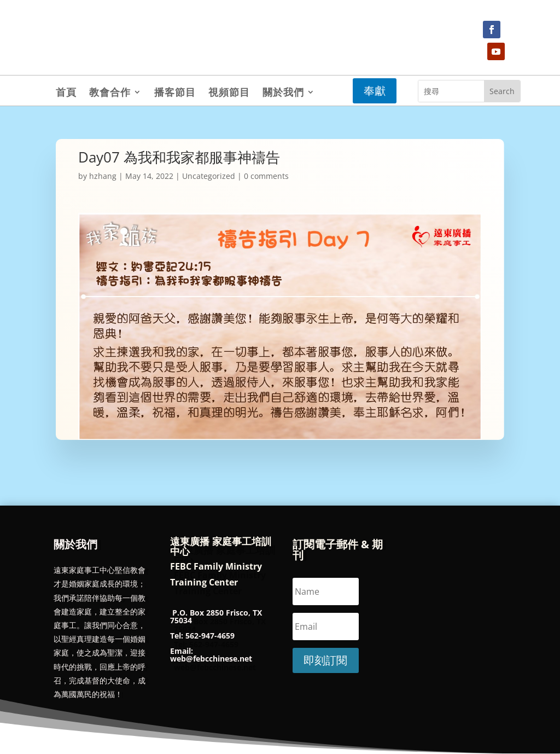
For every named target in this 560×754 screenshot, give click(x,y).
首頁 (66, 93)
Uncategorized (209, 176)
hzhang (103, 176)
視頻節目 (229, 93)
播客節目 (175, 93)
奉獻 (375, 91)
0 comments (266, 176)
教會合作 (110, 93)
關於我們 (283, 93)
